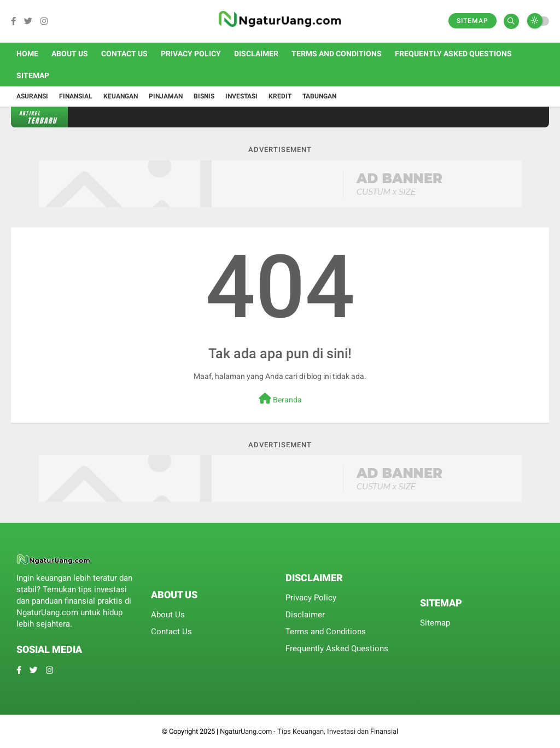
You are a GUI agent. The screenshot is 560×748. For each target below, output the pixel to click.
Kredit (280, 96)
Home (27, 54)
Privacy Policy (191, 54)
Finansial (76, 96)
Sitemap (472, 21)
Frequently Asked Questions (453, 54)
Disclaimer (256, 54)
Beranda (280, 399)
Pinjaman (166, 96)
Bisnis (204, 96)
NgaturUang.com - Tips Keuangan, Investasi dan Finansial (309, 731)
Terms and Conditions (337, 54)
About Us (70, 54)
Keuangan (121, 96)
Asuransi (32, 96)
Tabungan (319, 96)
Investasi (241, 96)
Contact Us (124, 54)
